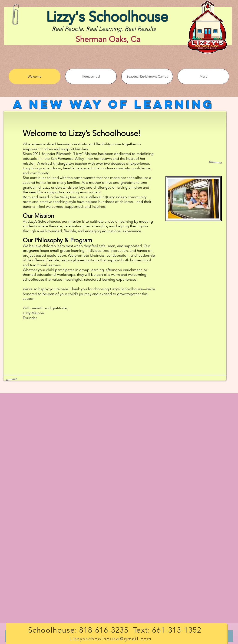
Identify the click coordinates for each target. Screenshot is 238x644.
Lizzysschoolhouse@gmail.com (111, 639)
